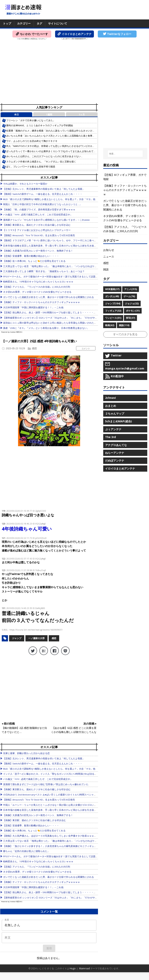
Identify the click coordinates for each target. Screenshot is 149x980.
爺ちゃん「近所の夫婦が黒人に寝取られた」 (26, 851)
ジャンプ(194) (113, 304)
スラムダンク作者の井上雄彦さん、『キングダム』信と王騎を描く (41, 162)
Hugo (73, 968)
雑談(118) (124, 325)
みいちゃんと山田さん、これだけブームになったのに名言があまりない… (44, 156)
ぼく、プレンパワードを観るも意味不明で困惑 (31, 167)
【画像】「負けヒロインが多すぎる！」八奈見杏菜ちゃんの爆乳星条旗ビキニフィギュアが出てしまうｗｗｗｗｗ (62, 846)
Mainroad (84, 968)
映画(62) (110, 325)
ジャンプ (17, 638)
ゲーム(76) (129, 296)
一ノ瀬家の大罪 (36, 638)
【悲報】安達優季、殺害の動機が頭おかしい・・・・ (31, 256)
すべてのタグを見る (125, 334)
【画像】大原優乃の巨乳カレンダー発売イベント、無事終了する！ (38, 251)
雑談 (106, 269)
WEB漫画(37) (112, 289)
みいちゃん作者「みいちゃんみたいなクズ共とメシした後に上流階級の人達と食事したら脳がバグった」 (61, 136)
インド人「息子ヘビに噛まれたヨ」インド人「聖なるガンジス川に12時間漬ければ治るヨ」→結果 (55, 774)
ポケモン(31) (133, 311)
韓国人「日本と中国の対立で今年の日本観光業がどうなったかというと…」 (42, 204)
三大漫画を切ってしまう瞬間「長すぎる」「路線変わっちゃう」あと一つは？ (44, 271)
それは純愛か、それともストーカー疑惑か (25, 184)
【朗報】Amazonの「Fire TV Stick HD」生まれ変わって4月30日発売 (39, 235)
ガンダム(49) (112, 296)
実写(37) (130, 318)
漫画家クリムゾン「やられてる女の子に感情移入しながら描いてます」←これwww (46, 220)
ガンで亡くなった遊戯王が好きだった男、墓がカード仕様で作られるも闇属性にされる (49, 297)
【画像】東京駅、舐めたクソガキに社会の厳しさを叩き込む (35, 820)
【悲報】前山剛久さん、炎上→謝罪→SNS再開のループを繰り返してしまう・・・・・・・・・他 (54, 312)
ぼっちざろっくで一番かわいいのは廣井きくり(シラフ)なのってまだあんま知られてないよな (55, 151)
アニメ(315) (131, 289)
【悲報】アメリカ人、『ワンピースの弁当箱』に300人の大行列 (37, 287)
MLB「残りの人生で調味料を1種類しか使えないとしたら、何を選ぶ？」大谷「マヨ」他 (49, 199)
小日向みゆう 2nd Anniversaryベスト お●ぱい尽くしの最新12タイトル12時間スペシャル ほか (52, 795)
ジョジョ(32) (132, 304)
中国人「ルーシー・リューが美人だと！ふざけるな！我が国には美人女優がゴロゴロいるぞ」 (52, 805)
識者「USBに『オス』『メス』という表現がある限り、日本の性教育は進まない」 (46, 328)
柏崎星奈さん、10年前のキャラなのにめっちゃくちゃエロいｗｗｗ (38, 282)
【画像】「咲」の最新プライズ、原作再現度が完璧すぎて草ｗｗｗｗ (39, 210)
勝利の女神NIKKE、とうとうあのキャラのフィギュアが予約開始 (40, 125)
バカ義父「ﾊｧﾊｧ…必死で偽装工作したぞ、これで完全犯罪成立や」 (38, 215)
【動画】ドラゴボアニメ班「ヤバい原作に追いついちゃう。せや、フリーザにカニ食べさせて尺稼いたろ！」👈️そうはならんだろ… (72, 240)
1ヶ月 (82, 115)
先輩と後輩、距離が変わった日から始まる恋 (26, 753)
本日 (16, 115)
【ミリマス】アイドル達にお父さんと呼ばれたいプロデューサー (37, 230)
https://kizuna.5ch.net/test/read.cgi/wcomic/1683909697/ (36, 630)
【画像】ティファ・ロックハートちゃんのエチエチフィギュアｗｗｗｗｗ (42, 302)
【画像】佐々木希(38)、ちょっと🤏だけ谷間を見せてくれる (34, 261)
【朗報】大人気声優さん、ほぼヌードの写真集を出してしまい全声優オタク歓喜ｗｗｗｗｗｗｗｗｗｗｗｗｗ (60, 836)
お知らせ (109, 250)
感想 (34, 348)
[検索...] (125, 154)
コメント (86, 348)
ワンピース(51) (113, 318)
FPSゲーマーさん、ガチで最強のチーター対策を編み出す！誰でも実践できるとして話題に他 (52, 277)
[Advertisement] (74, 73)
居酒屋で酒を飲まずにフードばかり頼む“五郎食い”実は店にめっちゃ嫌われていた (46, 784)
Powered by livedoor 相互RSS (12, 332)
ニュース (109, 257)
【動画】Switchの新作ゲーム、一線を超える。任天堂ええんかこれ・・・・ (43, 194)
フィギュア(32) (113, 311)
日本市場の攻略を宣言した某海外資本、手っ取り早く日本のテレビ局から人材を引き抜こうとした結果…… (58, 246)
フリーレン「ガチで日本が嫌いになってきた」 (31, 120)
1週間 (49, 115)
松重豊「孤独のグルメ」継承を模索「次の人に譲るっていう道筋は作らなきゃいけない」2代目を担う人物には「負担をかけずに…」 (75, 131)
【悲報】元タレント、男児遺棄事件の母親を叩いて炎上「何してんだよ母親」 (44, 189)
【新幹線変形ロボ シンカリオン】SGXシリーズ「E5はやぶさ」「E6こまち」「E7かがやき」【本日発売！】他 (61, 318)
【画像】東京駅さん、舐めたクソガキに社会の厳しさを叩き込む (37, 225)
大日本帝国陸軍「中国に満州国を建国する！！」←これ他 (33, 307)
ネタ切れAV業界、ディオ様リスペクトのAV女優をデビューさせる (37, 292)
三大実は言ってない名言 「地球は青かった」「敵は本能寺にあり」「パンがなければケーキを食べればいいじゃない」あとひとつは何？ (74, 266)
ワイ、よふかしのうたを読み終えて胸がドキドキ (32, 141)
